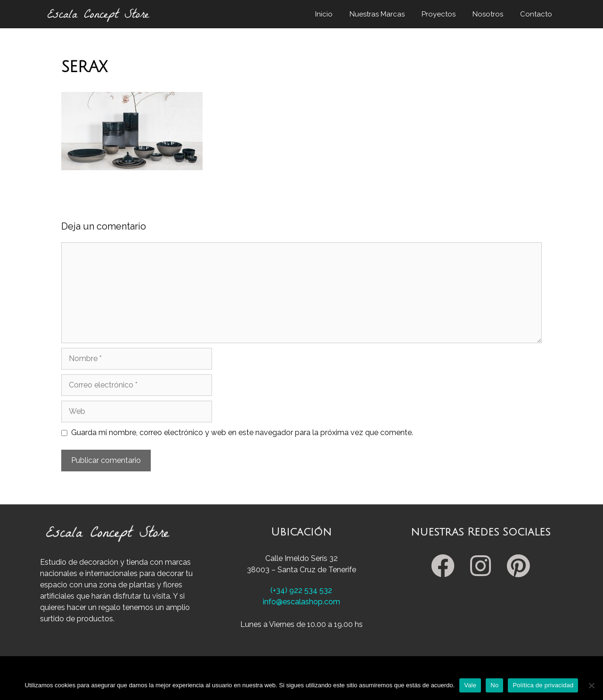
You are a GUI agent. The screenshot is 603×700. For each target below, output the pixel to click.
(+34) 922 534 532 (301, 590)
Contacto (536, 14)
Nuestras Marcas (377, 14)
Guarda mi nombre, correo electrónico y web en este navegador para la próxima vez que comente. (242, 432)
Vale (470, 685)
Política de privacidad (543, 685)
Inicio (324, 14)
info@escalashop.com (301, 602)
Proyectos (439, 14)
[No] (591, 685)
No (494, 685)
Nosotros (488, 14)
